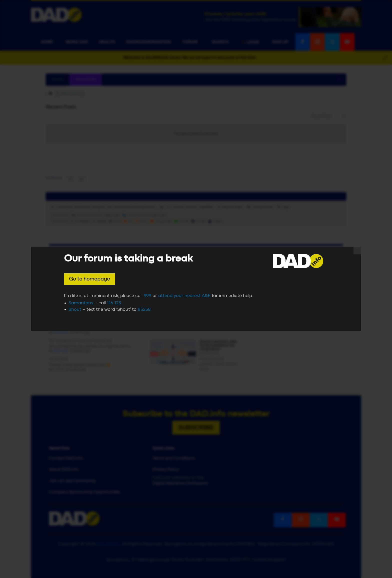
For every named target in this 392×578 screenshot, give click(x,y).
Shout (75, 309)
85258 (144, 309)
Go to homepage (89, 279)
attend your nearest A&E (184, 296)
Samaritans (81, 303)
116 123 (114, 303)
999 (147, 296)
